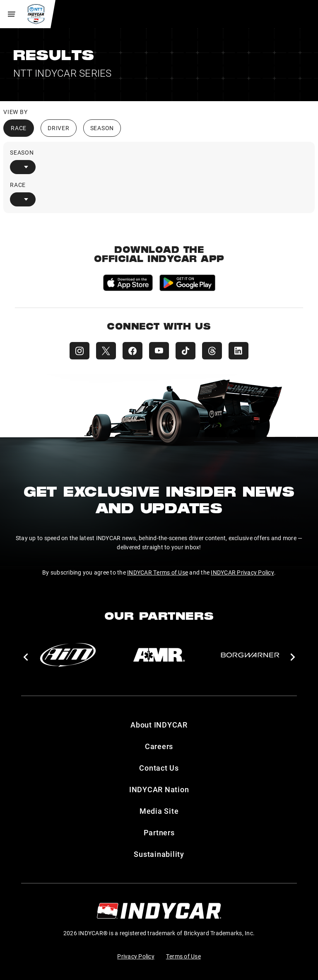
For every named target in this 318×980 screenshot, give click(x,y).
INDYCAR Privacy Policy (242, 572)
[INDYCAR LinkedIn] (238, 351)
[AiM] (68, 655)
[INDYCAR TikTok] (185, 351)
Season (102, 128)
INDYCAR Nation (159, 789)
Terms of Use (183, 956)
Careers (159, 746)
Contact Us (159, 768)
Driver (59, 128)
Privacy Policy (136, 956)
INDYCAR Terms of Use (158, 572)
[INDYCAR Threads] (212, 351)
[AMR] (159, 655)
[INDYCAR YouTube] (159, 351)
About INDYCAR (159, 725)
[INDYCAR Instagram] (79, 351)
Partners (159, 832)
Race (19, 128)
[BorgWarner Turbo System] (250, 655)
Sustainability (159, 854)
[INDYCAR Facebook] (132, 351)
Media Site (159, 811)
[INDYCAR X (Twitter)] (106, 351)
